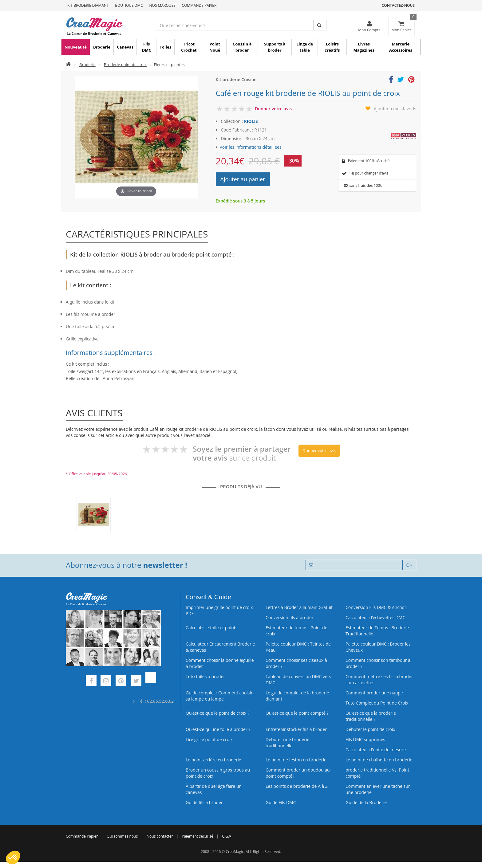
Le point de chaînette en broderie (379, 760)
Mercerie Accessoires (401, 47)
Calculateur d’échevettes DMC (375, 617)
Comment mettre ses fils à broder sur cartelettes (379, 679)
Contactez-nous (398, 5)
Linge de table (305, 47)
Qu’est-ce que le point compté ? (297, 713)
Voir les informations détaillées (251, 147)
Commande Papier (199, 5)
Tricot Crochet (189, 47)
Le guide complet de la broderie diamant (297, 696)
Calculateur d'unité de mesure (376, 750)
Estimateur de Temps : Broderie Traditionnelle (377, 631)
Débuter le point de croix (370, 729)
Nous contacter (160, 836)
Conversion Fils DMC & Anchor (376, 607)
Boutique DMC (129, 5)
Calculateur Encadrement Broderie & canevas (220, 647)
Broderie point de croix (125, 65)
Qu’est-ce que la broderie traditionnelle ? (371, 716)
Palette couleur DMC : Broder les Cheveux (378, 647)
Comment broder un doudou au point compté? (298, 773)
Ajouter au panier (243, 179)
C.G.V (227, 836)
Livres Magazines (364, 47)
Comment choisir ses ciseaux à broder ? (296, 663)
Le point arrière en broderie (213, 760)
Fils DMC (147, 47)
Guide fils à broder (204, 802)
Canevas (125, 47)
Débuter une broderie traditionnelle (287, 742)
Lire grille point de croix (209, 739)
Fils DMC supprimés (365, 739)
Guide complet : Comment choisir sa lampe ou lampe (219, 696)
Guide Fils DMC (281, 802)
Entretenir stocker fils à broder (296, 729)
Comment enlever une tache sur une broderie (378, 789)
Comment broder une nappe (374, 693)
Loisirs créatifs (332, 47)
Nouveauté (76, 47)
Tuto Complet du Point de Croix (377, 703)
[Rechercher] (320, 25)
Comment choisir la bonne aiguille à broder (220, 663)
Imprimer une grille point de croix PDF (219, 610)
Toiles (165, 47)
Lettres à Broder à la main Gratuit (299, 607)
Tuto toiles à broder (205, 676)
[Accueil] (68, 65)
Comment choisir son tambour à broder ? (378, 663)
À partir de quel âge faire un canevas (214, 789)
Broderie (102, 47)
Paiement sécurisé (197, 836)
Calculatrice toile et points (211, 628)
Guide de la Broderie (366, 802)
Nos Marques (162, 5)
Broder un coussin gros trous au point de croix (218, 773)
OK (409, 565)
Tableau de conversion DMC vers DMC (298, 679)
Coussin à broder (242, 47)
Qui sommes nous (122, 836)
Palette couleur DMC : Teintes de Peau (298, 647)
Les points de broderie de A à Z (297, 786)
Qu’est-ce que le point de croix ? (217, 713)
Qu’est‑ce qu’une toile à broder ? (218, 729)
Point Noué (215, 47)
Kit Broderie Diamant (88, 5)
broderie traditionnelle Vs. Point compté (377, 773)
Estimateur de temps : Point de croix (296, 631)
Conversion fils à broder (290, 617)
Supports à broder (275, 47)
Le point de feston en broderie (296, 760)
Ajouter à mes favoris (395, 109)
